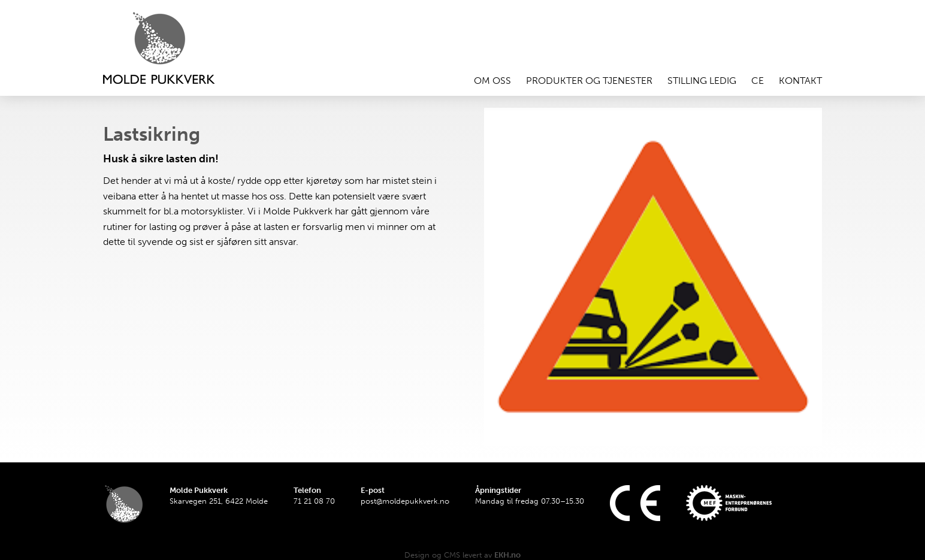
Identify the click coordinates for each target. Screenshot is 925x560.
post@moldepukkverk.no (405, 501)
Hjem (175, 48)
